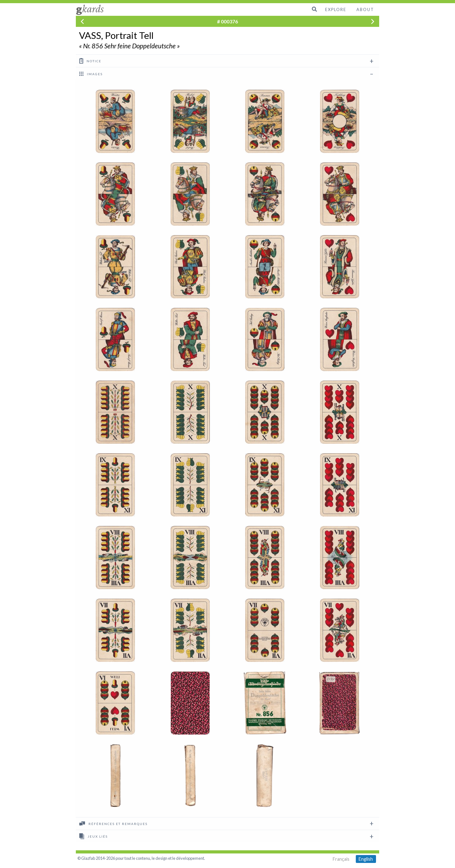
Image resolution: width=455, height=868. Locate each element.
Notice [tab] (90, 61)
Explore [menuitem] (336, 9)
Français (341, 859)
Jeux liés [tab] (94, 836)
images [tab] (91, 74)
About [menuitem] (365, 9)
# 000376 (227, 21)
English (366, 859)
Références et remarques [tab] (113, 823)
